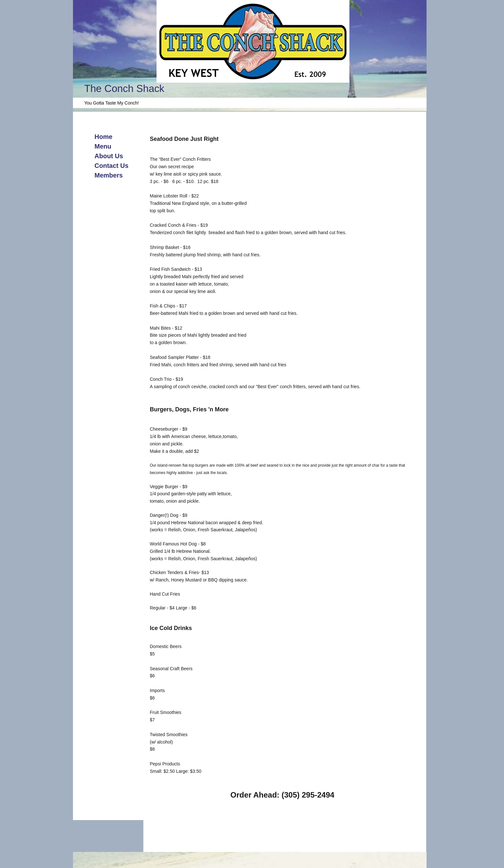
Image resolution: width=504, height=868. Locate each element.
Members (109, 175)
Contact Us (112, 166)
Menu (103, 146)
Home (104, 137)
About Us (109, 156)
